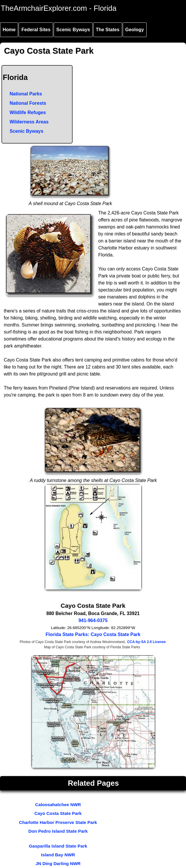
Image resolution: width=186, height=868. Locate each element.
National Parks (26, 94)
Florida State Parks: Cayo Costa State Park (93, 634)
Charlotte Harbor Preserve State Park (58, 822)
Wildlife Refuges (28, 112)
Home (9, 30)
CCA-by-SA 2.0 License (146, 642)
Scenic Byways (73, 30)
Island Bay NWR (58, 855)
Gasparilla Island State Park (58, 846)
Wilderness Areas (29, 122)
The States (108, 30)
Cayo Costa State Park (58, 813)
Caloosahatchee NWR (58, 805)
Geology (135, 30)
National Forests (28, 103)
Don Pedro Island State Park (58, 831)
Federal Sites (36, 30)
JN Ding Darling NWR (58, 863)
